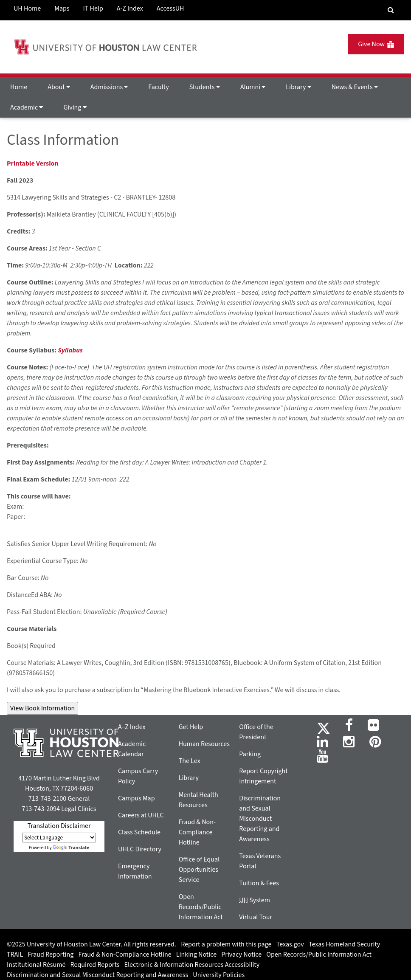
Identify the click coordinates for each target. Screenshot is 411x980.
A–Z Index (132, 727)
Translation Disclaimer (59, 826)
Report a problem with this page (226, 944)
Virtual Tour (256, 917)
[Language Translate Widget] (59, 838)
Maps (62, 8)
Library (298, 87)
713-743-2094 (41, 809)
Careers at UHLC (141, 815)
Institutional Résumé (36, 965)
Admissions (109, 87)
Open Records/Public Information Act (201, 907)
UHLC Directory (140, 849)
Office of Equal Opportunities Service (199, 870)
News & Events (355, 87)
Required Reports (95, 965)
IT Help (93, 8)
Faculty (158, 87)
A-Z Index (130, 8)
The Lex (190, 761)
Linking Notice (196, 955)
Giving (75, 107)
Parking (250, 754)
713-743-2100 (47, 799)
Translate (71, 848)
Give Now (376, 44)
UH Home (27, 8)
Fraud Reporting (51, 955)
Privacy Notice (241, 955)
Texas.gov (290, 944)
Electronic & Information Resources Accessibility (192, 965)
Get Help (191, 727)
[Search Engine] (391, 10)
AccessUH (170, 8)
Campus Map (137, 798)
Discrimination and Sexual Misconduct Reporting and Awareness (260, 819)
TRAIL (15, 955)
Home (19, 87)
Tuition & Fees (259, 883)
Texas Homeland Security (344, 944)
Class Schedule (139, 832)
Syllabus (70, 350)
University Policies (219, 975)
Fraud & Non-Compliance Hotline (197, 832)
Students (205, 87)
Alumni (253, 87)
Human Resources (204, 744)
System (255, 900)
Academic (27, 107)
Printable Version (33, 163)
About (59, 87)
